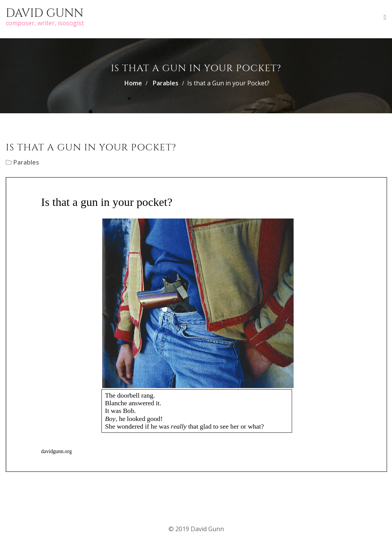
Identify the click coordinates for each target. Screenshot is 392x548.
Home (133, 83)
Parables (166, 83)
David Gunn (45, 13)
